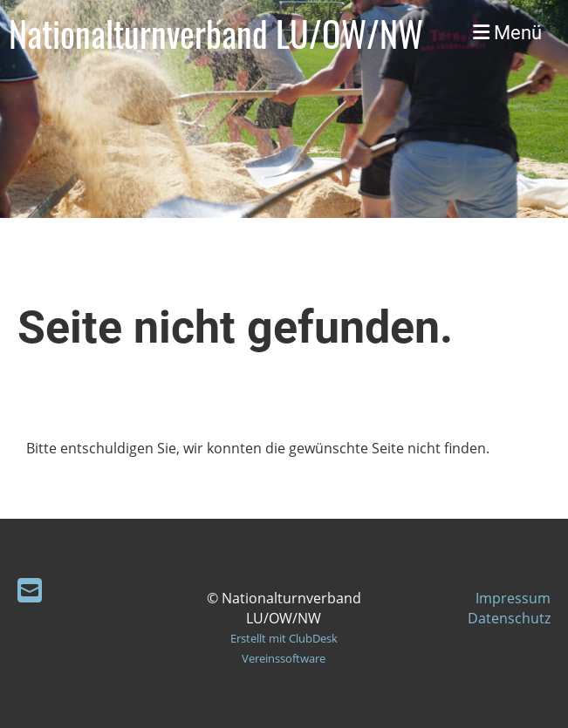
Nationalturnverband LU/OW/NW (216, 33)
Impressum (513, 598)
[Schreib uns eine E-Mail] (30, 590)
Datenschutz (509, 618)
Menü (507, 33)
